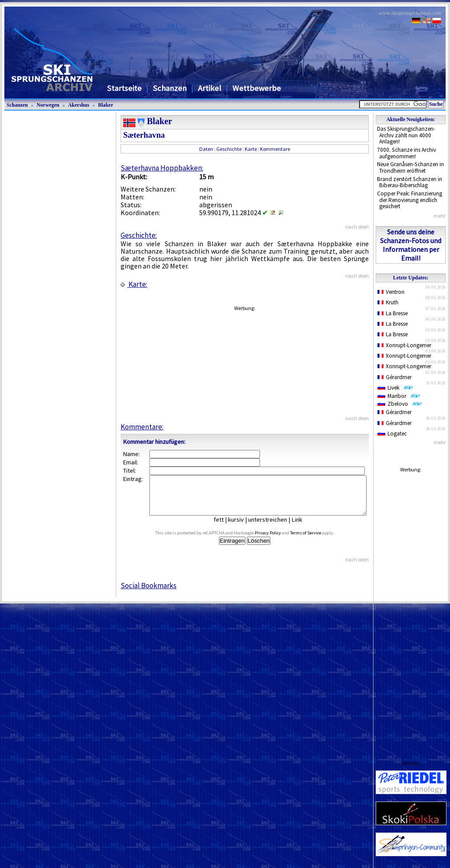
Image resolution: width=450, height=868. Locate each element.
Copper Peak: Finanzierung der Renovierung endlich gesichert (410, 200)
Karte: (134, 284)
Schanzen (170, 88)
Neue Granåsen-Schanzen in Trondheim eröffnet (410, 167)
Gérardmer (395, 377)
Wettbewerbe (257, 88)
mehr (440, 216)
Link (303, 527)
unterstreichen (274, 527)
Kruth (388, 302)
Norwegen (48, 105)
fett (225, 527)
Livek (395, 388)
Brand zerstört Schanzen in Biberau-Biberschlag (410, 182)
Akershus (79, 105)
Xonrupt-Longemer (404, 345)
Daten (206, 149)
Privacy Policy (278, 541)
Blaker (106, 105)
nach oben (357, 227)
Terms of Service (316, 541)
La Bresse (393, 313)
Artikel (209, 88)
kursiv (242, 527)
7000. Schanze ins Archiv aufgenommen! (407, 153)
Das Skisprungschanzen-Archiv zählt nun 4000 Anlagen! (406, 135)
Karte (251, 149)
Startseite (124, 88)
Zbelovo (400, 404)
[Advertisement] (411, 608)
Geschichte (229, 149)
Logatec (392, 434)
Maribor (399, 396)
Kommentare (275, 149)
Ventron (391, 292)
